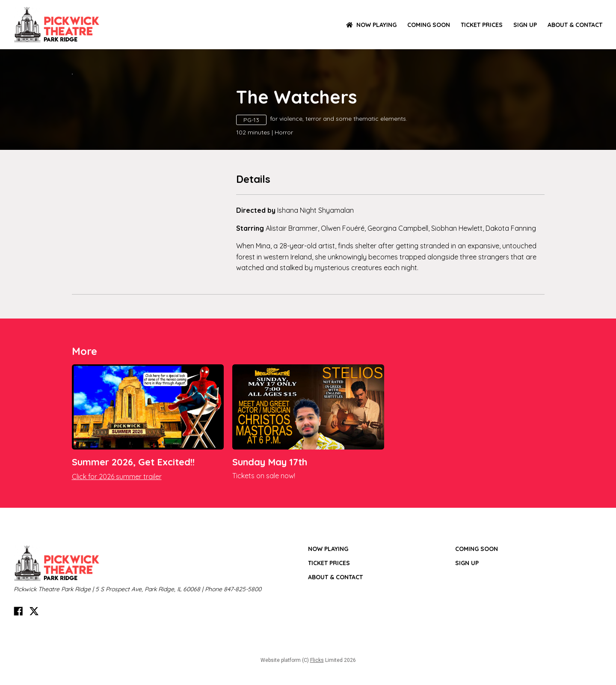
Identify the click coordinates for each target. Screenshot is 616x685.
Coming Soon (429, 25)
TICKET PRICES (482, 25)
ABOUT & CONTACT (575, 25)
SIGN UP (525, 25)
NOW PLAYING (371, 25)
